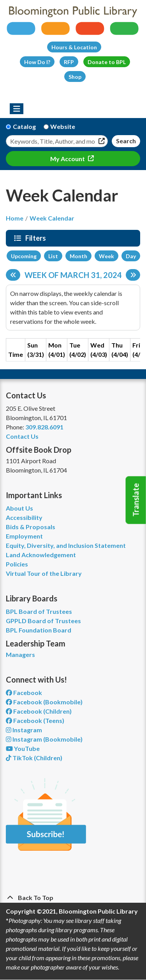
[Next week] (133, 275)
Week (106, 256)
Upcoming (24, 256)
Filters (37, 238)
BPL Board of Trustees (39, 611)
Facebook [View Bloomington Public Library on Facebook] (24, 692)
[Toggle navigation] (17, 109)
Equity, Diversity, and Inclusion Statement (66, 545)
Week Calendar (52, 218)
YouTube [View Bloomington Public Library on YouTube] (23, 748)
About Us (19, 508)
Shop (75, 77)
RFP (69, 62)
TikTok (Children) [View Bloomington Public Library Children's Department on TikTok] (34, 758)
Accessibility (24, 517)
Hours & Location (74, 47)
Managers (20, 654)
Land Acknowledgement (41, 555)
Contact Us (22, 436)
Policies (17, 564)
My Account (68, 159)
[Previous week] (13, 275)
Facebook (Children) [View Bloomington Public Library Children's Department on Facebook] (39, 711)
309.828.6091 (44, 427)
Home (15, 218)
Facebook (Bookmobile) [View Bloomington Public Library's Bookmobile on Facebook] (44, 702)
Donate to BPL (107, 62)
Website (63, 126)
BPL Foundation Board (39, 630)
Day (131, 256)
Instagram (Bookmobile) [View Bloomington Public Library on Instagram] (44, 739)
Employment (24, 536)
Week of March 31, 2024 (73, 275)
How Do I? (37, 62)
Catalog (24, 126)
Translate (136, 500)
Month (78, 256)
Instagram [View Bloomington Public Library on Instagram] (24, 730)
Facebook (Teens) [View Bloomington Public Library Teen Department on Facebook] (35, 720)
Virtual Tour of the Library (44, 573)
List (53, 256)
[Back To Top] (73, 898)
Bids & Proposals (31, 527)
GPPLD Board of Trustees (43, 621)
